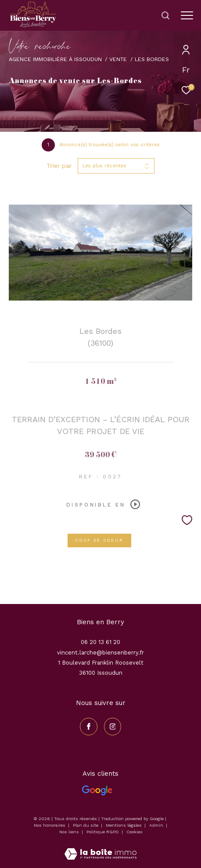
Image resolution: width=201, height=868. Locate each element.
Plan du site (86, 825)
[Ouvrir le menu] (187, 15)
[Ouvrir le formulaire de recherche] (165, 15)
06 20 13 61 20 (100, 642)
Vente (118, 59)
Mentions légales (124, 825)
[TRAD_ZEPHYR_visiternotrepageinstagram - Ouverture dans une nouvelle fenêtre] (113, 727)
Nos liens (70, 832)
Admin (157, 825)
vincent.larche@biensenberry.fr (100, 653)
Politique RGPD (103, 832)
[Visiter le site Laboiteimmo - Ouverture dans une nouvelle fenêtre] (100, 848)
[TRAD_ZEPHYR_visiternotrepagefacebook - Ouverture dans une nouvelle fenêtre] (89, 727)
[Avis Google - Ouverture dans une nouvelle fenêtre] (97, 790)
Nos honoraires (50, 825)
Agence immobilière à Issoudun (55, 59)
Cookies (135, 832)
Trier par (59, 166)
